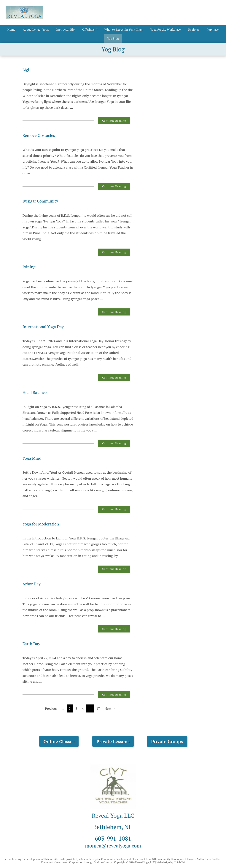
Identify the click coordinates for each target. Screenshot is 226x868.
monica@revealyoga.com (113, 845)
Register (194, 29)
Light (28, 69)
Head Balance (36, 392)
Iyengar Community (43, 201)
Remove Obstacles (41, 135)
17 (99, 708)
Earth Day (33, 643)
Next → (111, 708)
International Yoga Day (46, 327)
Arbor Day (33, 584)
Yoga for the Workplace (165, 29)
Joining (30, 267)
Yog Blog (113, 38)
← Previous (48, 708)
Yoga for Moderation (43, 524)
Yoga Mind (33, 458)
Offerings (88, 29)
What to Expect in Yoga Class (123, 29)
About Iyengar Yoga (36, 29)
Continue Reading (114, 121)
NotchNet (179, 862)
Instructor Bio (65, 29)
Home (11, 29)
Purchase (213, 29)
